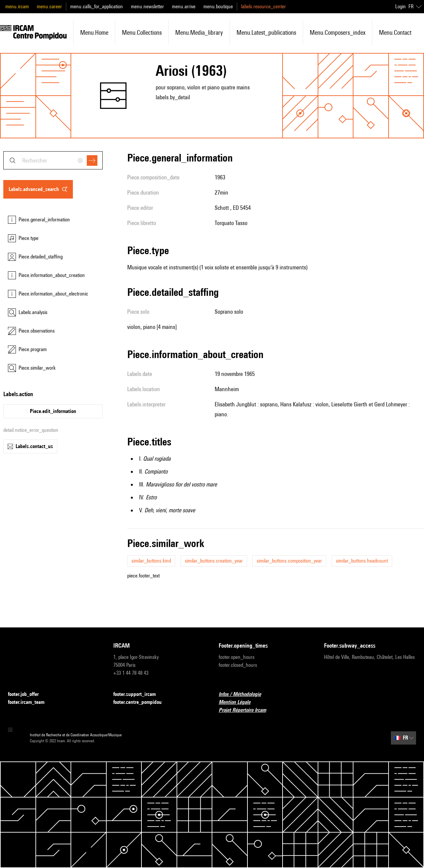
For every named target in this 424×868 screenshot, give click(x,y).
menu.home (94, 32)
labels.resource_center (264, 6)
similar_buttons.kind (151, 561)
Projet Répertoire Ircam (246, 710)
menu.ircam (17, 6)
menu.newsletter (147, 6)
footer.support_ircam (138, 694)
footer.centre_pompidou (141, 702)
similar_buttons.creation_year (214, 561)
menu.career (49, 6)
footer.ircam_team (30, 702)
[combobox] (53, 160)
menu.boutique (218, 6)
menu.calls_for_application (97, 6)
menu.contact (395, 32)
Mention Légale (238, 702)
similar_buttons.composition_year (289, 561)
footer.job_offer (27, 694)
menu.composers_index (338, 32)
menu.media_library (199, 32)
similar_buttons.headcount (362, 561)
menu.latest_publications (266, 32)
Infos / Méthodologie (244, 694)
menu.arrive (184, 6)
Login (400, 6)
